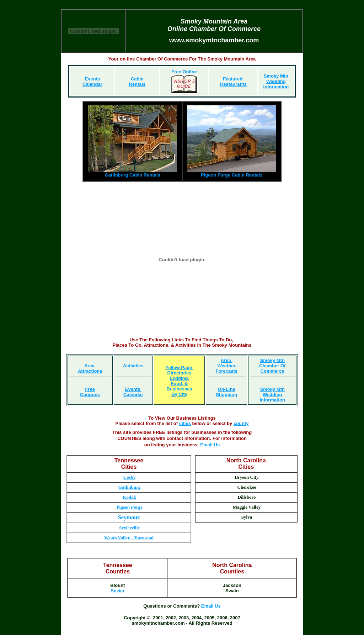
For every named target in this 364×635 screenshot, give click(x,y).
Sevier (117, 591)
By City (179, 394)
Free (90, 389)
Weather (227, 366)
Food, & (179, 384)
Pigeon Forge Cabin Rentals (232, 175)
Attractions (90, 371)
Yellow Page (179, 368)
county (241, 423)
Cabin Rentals (137, 82)
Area (90, 366)
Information (276, 87)
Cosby (130, 477)
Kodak (129, 497)
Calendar (133, 395)
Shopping (226, 395)
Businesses (179, 389)
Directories (180, 373)
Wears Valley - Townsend (129, 538)
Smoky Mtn (276, 76)
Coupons (90, 395)
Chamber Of (272, 366)
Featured (233, 79)
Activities (133, 366)
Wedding (276, 81)
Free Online (184, 72)
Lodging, (179, 378)
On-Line (227, 389)
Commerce (272, 371)
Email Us (210, 445)
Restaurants (233, 84)
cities (185, 423)
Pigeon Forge (130, 507)
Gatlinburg (129, 487)
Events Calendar (92, 82)
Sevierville (129, 528)
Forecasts (226, 371)
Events (133, 389)
